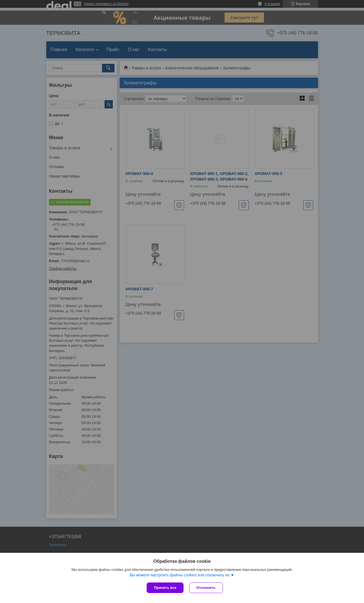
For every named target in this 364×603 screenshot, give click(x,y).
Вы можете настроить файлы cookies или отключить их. (180, 575)
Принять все (165, 588)
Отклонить (206, 588)
